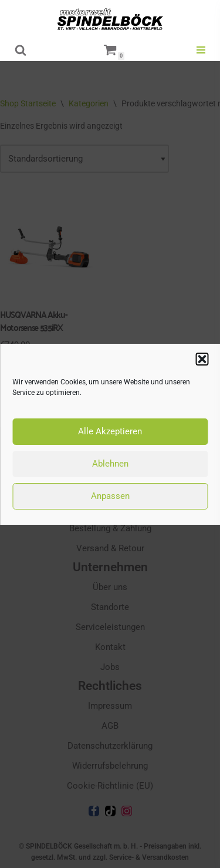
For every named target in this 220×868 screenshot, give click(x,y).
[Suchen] (21, 50)
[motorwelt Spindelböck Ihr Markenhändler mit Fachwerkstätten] (110, 19)
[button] (202, 359)
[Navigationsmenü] (201, 50)
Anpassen (110, 496)
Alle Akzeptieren (110, 431)
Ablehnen (110, 464)
